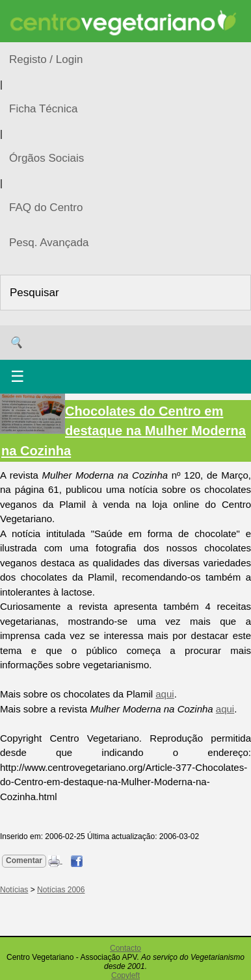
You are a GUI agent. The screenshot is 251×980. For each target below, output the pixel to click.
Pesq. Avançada (49, 243)
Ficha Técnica (44, 109)
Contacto (125, 948)
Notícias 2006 (61, 890)
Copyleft (125, 975)
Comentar (24, 861)
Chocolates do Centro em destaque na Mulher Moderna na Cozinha (124, 431)
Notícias (14, 890)
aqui (165, 694)
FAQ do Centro (46, 207)
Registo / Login (46, 59)
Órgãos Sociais (46, 158)
